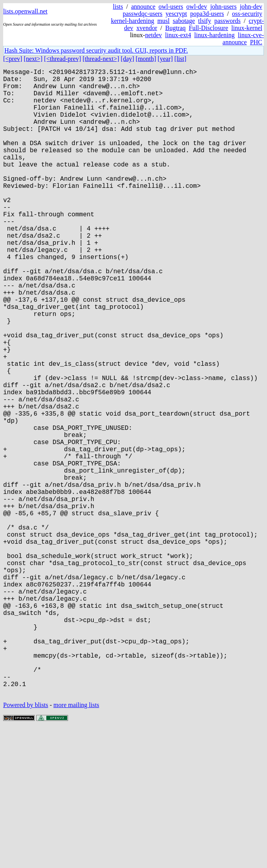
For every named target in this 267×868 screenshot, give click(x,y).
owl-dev (197, 7)
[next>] (33, 59)
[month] (146, 59)
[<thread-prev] (62, 59)
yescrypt (176, 14)
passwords (228, 21)
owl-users (171, 7)
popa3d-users (207, 14)
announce (143, 7)
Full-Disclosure (208, 28)
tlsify (205, 21)
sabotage (184, 21)
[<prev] (13, 59)
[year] (165, 59)
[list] (180, 59)
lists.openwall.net (25, 11)
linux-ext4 (178, 35)
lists (118, 7)
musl (164, 21)
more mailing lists (76, 844)
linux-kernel (247, 28)
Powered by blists (26, 844)
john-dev (251, 7)
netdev (154, 35)
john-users (223, 7)
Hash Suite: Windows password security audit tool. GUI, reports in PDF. (96, 50)
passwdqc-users (142, 14)
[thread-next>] (101, 59)
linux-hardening (214, 35)
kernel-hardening (132, 21)
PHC (256, 42)
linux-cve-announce (243, 39)
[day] (127, 59)
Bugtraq (176, 28)
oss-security (247, 14)
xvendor (147, 28)
